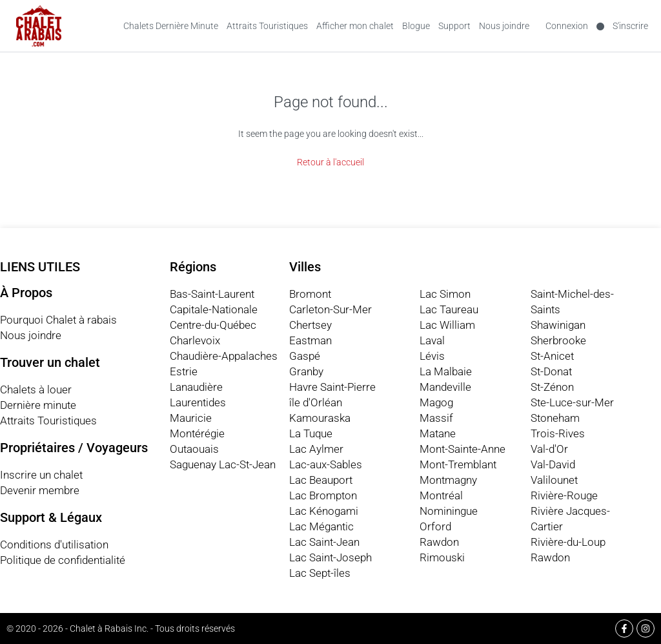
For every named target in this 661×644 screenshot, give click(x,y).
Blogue (416, 26)
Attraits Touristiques (267, 26)
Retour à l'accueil (330, 162)
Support (454, 26)
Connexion (567, 26)
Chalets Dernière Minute (171, 26)
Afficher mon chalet (355, 26)
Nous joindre (504, 26)
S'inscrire (630, 26)
